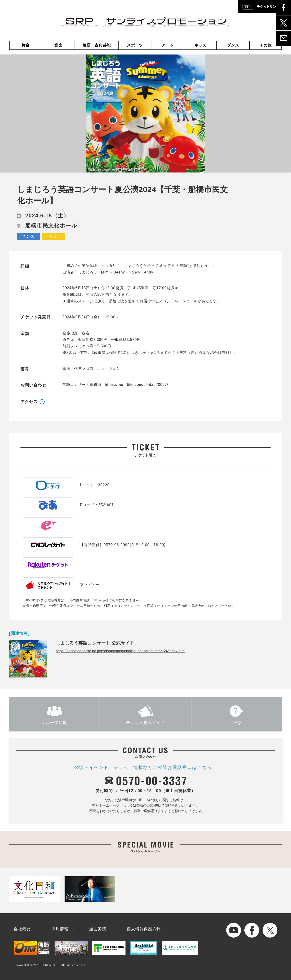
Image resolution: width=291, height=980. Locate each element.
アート (168, 45)
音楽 (58, 45)
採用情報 (60, 929)
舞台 (26, 45)
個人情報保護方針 (144, 929)
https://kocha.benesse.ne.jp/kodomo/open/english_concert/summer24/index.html (120, 651)
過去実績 (98, 929)
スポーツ (135, 45)
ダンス (233, 45)
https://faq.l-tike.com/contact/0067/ (137, 385)
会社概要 (22, 929)
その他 (265, 45)
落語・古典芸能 (97, 45)
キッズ (200, 45)
